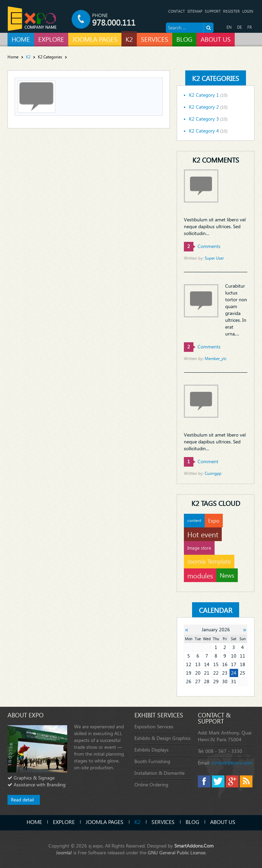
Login (248, 11)
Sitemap (195, 11)
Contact (177, 11)
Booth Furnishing (152, 761)
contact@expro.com (232, 763)
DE (239, 27)
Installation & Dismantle (159, 773)
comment (201, 461)
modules (200, 575)
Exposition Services (154, 726)
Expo (214, 521)
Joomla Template (209, 561)
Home (13, 57)
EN (229, 27)
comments (202, 246)
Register (231, 11)
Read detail (22, 800)
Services (163, 822)
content (194, 520)
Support (213, 11)
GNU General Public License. (177, 852)
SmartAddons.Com (194, 846)
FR (250, 27)
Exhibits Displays (151, 750)
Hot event (203, 534)
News (227, 575)
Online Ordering (151, 784)
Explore (64, 822)
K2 (137, 822)
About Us (223, 822)
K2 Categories (50, 57)
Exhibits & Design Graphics (162, 738)
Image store (199, 548)
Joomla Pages (105, 822)
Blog (192, 822)
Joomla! (64, 852)
